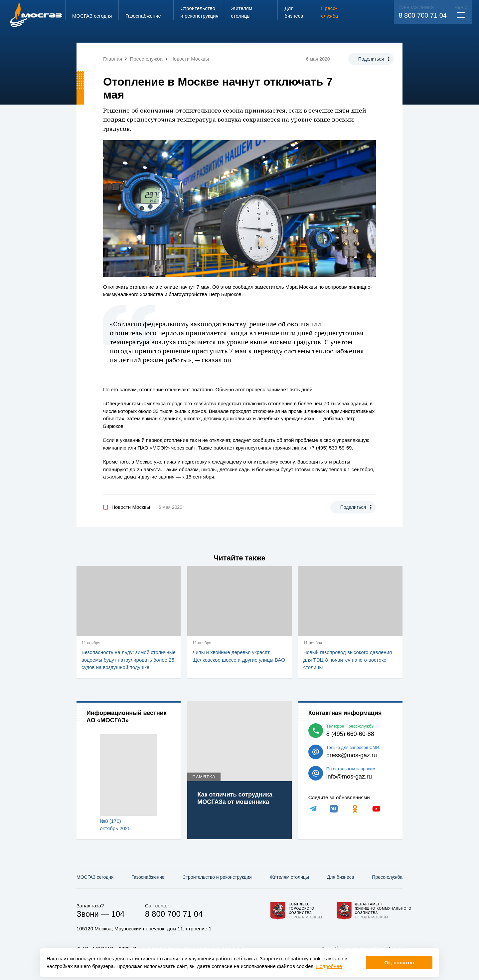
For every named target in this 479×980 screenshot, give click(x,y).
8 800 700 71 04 (423, 15)
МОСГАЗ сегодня (95, 877)
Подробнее (329, 966)
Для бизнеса (341, 877)
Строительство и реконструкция (217, 877)
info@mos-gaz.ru (349, 777)
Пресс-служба (387, 877)
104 (118, 914)
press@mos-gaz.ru (352, 755)
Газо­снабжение (148, 877)
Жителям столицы (289, 877)
